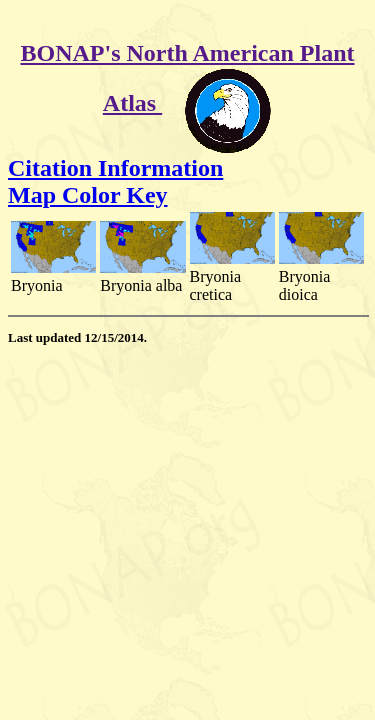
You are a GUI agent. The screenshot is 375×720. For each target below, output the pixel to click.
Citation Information (115, 168)
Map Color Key (88, 195)
